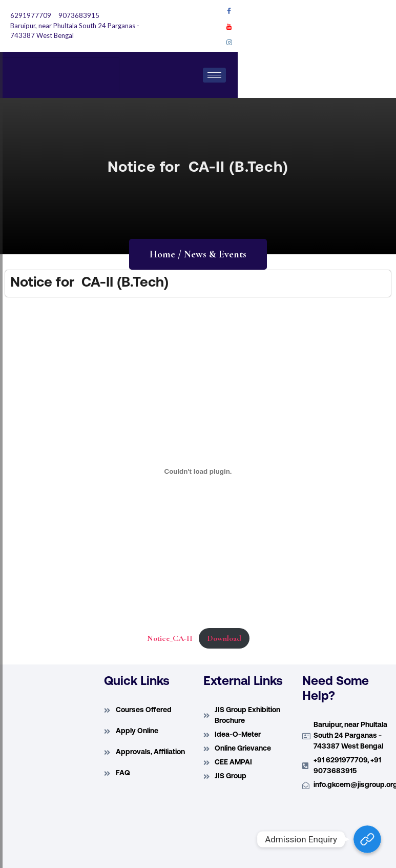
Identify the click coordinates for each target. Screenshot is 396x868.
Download (224, 638)
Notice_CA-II (170, 638)
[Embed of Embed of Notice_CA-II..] (198, 471)
